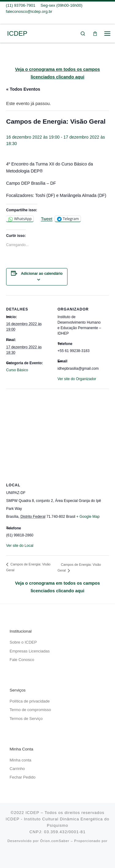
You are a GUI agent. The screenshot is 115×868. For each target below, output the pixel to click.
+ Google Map (88, 517)
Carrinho (17, 769)
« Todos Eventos (23, 89)
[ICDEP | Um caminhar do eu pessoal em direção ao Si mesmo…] (5, 33)
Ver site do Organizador (77, 379)
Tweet (46, 219)
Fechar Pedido (23, 777)
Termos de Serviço (26, 719)
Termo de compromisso (30, 710)
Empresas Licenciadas (30, 651)
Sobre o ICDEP (23, 642)
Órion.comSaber (55, 841)
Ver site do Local (20, 546)
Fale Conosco (22, 660)
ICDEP (32, 813)
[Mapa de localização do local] (57, 433)
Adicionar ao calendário (42, 274)
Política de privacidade (30, 701)
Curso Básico (17, 370)
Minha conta (20, 760)
